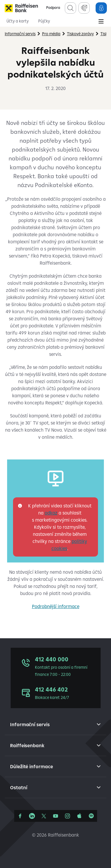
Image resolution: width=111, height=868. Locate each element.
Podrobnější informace (56, 606)
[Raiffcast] (91, 816)
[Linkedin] (32, 816)
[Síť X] (44, 816)
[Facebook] (20, 816)
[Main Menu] (101, 22)
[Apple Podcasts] (79, 816)
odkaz (51, 513)
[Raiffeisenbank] (21, 8)
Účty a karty (18, 21)
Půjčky (44, 21)
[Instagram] (67, 816)
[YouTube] (56, 816)
